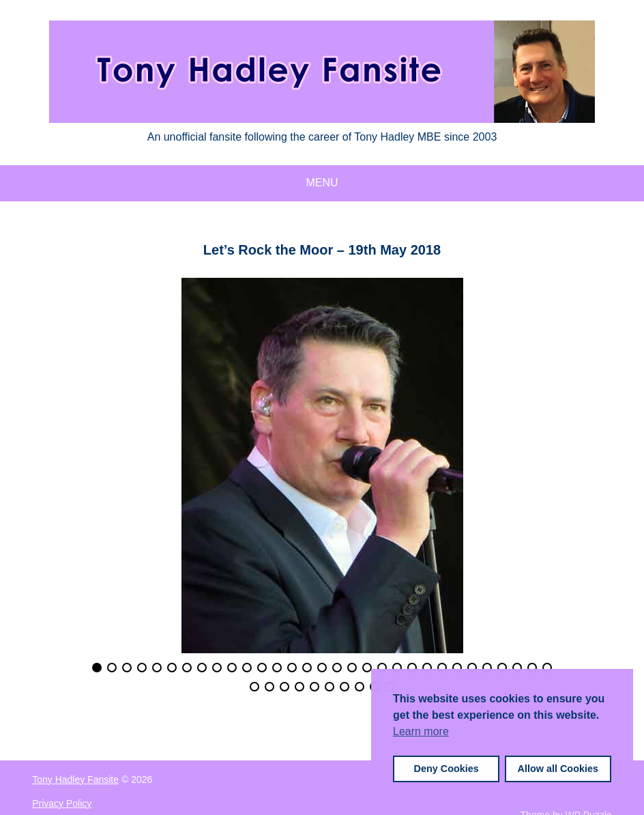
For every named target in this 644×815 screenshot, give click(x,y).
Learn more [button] (421, 731)
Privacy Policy (62, 803)
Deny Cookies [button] (447, 769)
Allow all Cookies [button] (558, 769)
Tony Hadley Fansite (75, 780)
